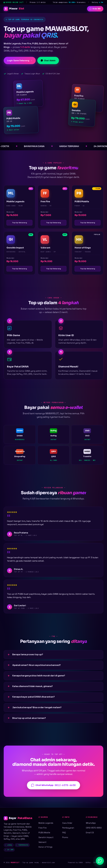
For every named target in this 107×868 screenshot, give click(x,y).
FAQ (64, 833)
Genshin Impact (46, 837)
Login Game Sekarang (20, 61)
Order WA (95, 9)
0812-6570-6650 (94, 828)
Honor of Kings (45, 847)
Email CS (90, 833)
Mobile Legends (46, 823)
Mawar (14, 9)
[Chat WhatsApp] (100, 861)
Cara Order (67, 823)
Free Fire (43, 828)
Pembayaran (68, 828)
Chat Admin (48, 60)
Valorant (42, 842)
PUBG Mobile (44, 833)
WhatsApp (91, 823)
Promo (65, 837)
